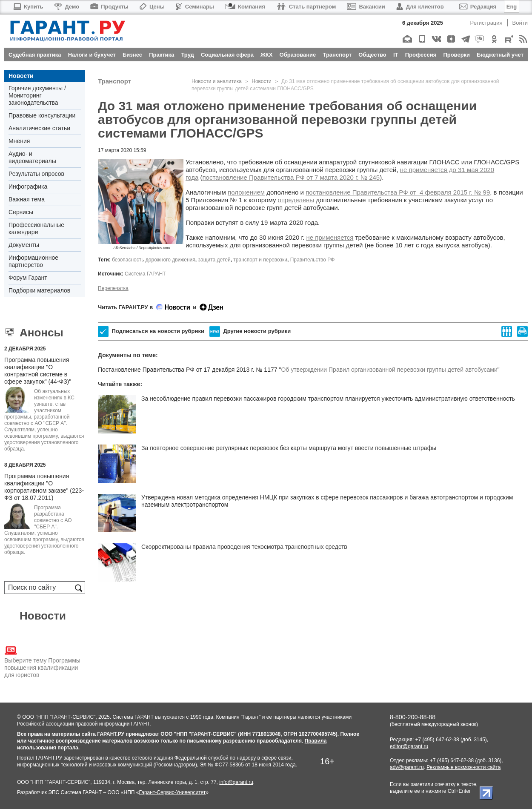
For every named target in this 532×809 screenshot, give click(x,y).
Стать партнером (306, 7)
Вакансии (366, 7)
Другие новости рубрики (250, 331)
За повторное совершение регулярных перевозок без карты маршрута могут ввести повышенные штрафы (289, 448)
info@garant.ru (236, 782)
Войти (520, 23)
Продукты (109, 7)
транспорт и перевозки (260, 260)
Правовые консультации (42, 115)
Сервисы (21, 212)
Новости (21, 76)
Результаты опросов (36, 174)
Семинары (195, 7)
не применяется (330, 237)
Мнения (19, 141)
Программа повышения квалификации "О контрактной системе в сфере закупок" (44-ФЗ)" (38, 371)
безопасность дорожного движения (154, 260)
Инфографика (28, 186)
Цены (152, 7)
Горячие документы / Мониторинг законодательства (37, 95)
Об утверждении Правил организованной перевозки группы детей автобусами (389, 370)
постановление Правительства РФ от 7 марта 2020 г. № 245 (291, 177)
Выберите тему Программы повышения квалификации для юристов (42, 661)
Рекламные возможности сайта (463, 767)
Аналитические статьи (39, 128)
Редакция (478, 7)
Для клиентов (420, 7)
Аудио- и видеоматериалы (32, 157)
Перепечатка (113, 288)
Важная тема (27, 199)
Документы (24, 245)
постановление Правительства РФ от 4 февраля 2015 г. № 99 (398, 192)
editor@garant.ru (409, 746)
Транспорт (114, 81)
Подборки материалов (39, 290)
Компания (245, 7)
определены (296, 200)
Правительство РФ (313, 260)
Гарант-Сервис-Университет (172, 792)
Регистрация (486, 23)
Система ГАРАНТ (145, 274)
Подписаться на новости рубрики (151, 331)
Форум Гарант (28, 278)
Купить (28, 7)
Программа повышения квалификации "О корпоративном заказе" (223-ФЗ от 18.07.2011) (44, 487)
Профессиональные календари (36, 228)
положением (246, 192)
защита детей (215, 260)
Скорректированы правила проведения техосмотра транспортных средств (244, 547)
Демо (67, 7)
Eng (512, 7)
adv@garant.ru (407, 767)
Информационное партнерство (33, 261)
